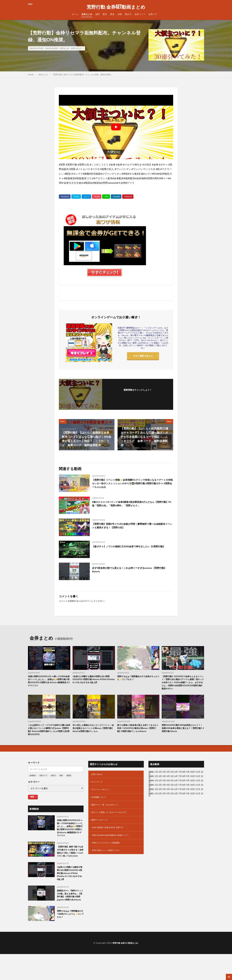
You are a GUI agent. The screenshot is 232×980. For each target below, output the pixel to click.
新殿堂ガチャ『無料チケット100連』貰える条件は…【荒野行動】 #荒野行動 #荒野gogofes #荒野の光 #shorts (70, 918)
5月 (172, 776)
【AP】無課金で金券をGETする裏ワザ (110, 835)
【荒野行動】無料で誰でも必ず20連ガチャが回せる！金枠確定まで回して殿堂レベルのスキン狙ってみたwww (70, 864)
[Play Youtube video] (116, 127)
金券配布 (33, 779)
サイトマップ (98, 786)
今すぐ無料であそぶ (143, 357)
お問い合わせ (98, 778)
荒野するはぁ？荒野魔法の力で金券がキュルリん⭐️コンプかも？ (138, 678)
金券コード (140, 14)
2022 (151, 793)
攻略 (120, 14)
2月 (160, 776)
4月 (168, 776)
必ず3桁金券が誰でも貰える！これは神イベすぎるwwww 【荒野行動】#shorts (132, 570)
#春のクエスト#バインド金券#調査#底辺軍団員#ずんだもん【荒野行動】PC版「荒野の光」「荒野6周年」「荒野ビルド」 (132, 504)
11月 (198, 780)
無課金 (69, 779)
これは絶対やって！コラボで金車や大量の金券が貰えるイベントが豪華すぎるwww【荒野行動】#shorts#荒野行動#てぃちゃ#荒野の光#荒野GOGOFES (49, 733)
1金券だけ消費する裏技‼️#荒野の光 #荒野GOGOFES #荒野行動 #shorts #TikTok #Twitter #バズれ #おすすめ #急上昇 (93, 680)
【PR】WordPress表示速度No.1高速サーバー (113, 843)
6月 (176, 780)
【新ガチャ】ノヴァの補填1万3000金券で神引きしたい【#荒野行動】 (132, 548)
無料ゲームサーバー (101, 827)
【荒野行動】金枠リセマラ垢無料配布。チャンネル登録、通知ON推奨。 (82, 75)
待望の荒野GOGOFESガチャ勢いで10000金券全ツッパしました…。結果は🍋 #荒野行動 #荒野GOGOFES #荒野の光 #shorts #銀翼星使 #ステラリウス (48, 682)
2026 (151, 776)
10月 (193, 780)
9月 (188, 780)
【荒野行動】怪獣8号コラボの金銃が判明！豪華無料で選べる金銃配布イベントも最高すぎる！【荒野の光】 (132, 526)
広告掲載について (100, 803)
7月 (180, 780)
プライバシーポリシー (102, 794)
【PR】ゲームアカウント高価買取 (108, 851)
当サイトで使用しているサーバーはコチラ (112, 819)
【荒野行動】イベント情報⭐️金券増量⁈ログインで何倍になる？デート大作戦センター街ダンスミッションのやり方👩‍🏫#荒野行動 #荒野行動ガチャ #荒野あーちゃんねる (132, 484)
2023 (151, 789)
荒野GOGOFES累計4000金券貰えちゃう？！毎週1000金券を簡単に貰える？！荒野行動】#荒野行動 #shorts (181, 731)
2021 (151, 797)
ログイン (87, 601)
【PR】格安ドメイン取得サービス (108, 859)
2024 (151, 784)
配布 (105, 14)
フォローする (138, 394)
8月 (184, 780)
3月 (164, 776)
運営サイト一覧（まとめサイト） (108, 811)
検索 (32, 801)
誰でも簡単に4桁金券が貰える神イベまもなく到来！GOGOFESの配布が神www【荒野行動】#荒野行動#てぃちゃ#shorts (138, 733)
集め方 (128, 14)
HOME (31, 75)
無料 (97, 14)
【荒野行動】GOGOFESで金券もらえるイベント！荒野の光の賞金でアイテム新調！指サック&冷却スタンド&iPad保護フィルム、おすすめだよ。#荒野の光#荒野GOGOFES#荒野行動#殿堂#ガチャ (183, 684)
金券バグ (153, 14)
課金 (112, 14)
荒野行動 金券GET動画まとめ (116, 7)
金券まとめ (87, 14)
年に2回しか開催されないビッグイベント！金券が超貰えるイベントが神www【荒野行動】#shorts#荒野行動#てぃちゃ (93, 733)
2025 (151, 780)
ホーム (75, 14)
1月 (156, 776)
